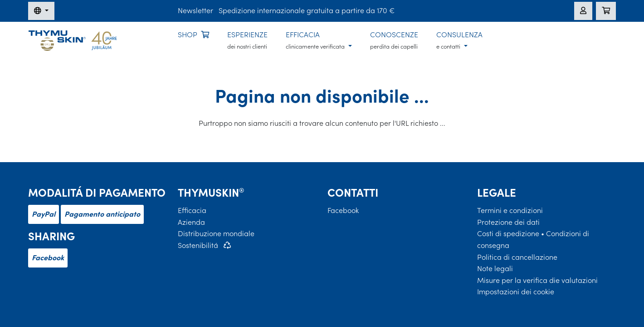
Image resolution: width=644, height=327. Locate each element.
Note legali (495, 268)
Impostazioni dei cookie (516, 292)
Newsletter (195, 10)
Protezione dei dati (508, 222)
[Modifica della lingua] (41, 11)
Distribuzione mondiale (216, 233)
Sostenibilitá (198, 245)
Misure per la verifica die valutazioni (537, 280)
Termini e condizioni (510, 210)
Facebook (48, 258)
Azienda (191, 222)
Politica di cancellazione (517, 257)
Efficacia (192, 210)
